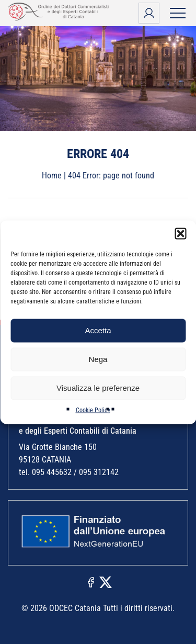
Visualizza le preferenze (98, 388)
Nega (98, 359)
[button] (180, 233)
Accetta (98, 330)
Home (52, 176)
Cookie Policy (93, 410)
